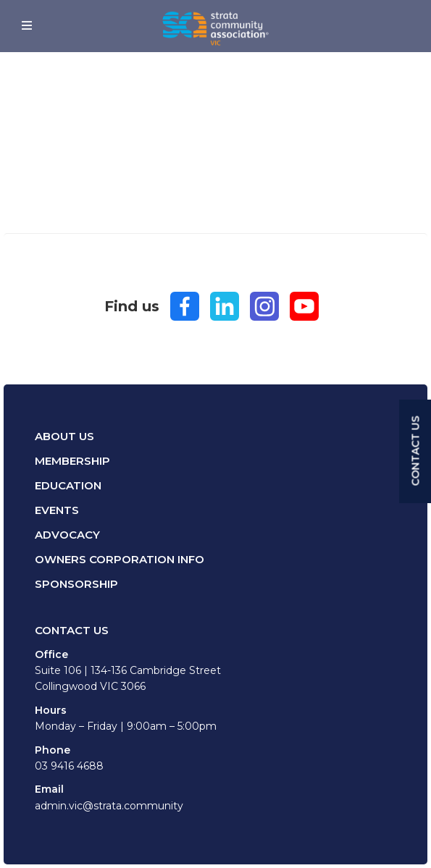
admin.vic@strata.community (109, 806)
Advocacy (67, 535)
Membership (72, 461)
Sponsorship (76, 584)
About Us (64, 436)
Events (57, 510)
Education (68, 485)
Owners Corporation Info (120, 559)
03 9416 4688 (69, 766)
